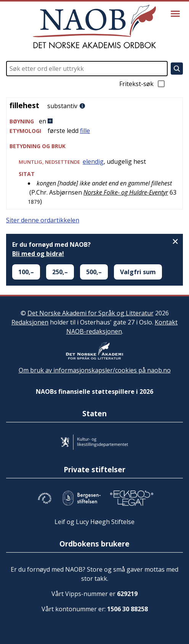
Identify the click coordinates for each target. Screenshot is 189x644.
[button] (94, 121)
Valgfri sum (138, 272)
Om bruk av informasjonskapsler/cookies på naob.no (95, 370)
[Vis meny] (175, 14)
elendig (93, 161)
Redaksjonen (30, 322)
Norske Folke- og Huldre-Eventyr (126, 192)
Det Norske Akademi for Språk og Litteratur (90, 313)
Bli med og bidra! (38, 254)
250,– (60, 272)
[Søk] (177, 69)
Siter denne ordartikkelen (43, 220)
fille (85, 131)
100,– (26, 272)
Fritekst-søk (143, 84)
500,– (94, 272)
